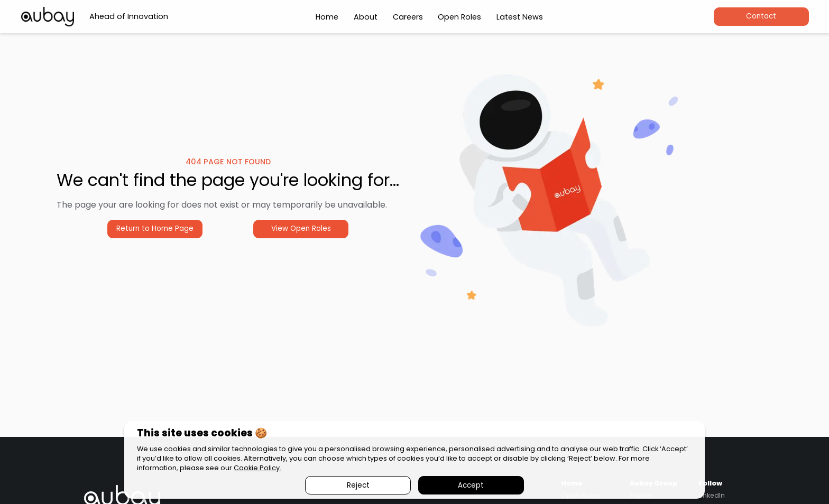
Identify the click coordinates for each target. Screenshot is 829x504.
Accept (471, 485)
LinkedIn (712, 495)
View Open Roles (301, 228)
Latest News (520, 17)
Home (327, 17)
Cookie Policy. (257, 468)
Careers (408, 17)
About (366, 17)
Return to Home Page (155, 228)
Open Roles (459, 17)
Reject (358, 485)
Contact (761, 16)
